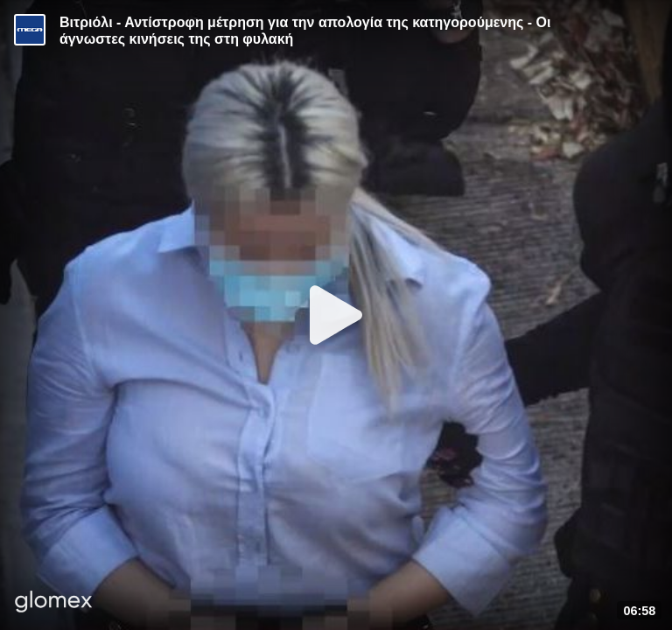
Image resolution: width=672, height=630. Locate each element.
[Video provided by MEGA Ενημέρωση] (30, 30)
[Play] (336, 315)
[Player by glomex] (54, 603)
